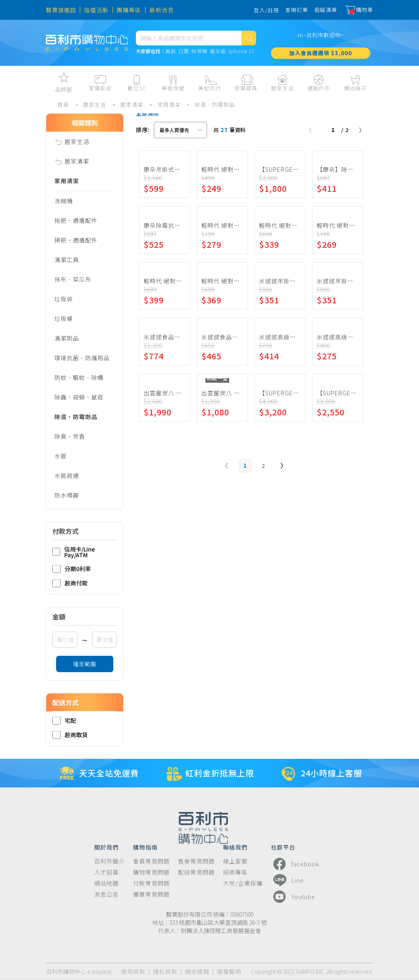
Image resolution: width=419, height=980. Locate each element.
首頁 (63, 104)
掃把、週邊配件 (76, 240)
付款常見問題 (151, 883)
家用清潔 (169, 104)
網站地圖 (106, 883)
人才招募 (106, 872)
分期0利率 (72, 569)
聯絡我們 (235, 847)
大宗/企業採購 (243, 883)
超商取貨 (70, 735)
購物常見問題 (151, 872)
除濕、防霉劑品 (215, 104)
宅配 (64, 721)
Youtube (293, 897)
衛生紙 (218, 51)
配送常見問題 (196, 872)
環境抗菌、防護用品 (82, 358)
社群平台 (283, 847)
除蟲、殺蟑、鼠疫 (79, 397)
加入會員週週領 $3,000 (321, 53)
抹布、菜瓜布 (73, 279)
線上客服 (235, 861)
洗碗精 (64, 201)
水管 (61, 456)
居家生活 (95, 104)
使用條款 (133, 972)
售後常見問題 (196, 861)
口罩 (184, 51)
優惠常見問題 (151, 894)
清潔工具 (67, 260)
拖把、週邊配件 (76, 220)
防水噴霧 (67, 495)
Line (287, 880)
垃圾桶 (64, 318)
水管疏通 (67, 475)
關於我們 (106, 847)
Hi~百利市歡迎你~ (321, 35)
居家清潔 (132, 104)
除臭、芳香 (70, 436)
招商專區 (235, 872)
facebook (295, 864)
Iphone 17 (241, 51)
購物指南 (145, 847)
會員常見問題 (151, 861)
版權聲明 (229, 972)
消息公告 (106, 894)
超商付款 (70, 583)
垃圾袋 (64, 299)
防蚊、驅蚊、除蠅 (79, 377)
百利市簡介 (109, 861)
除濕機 (199, 51)
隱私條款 (165, 972)
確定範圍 (85, 664)
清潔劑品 (67, 338)
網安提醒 (197, 972)
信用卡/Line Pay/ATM (74, 552)
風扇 (171, 51)
